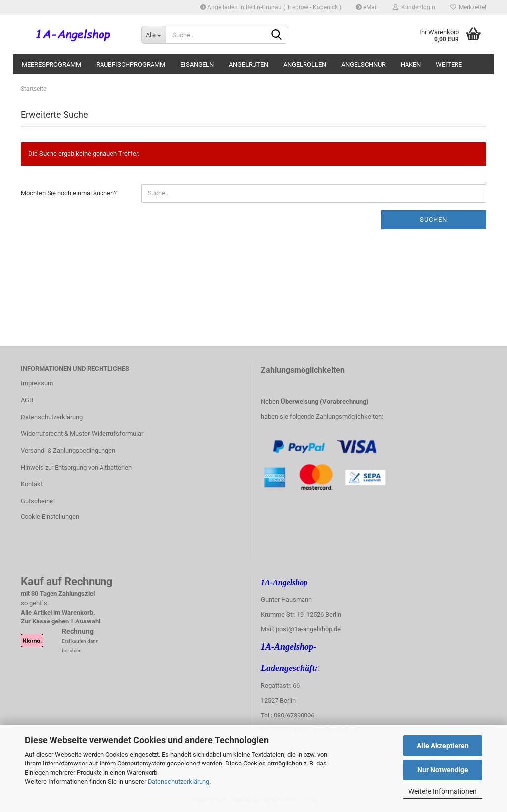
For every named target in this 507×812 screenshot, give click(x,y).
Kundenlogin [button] (414, 7)
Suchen (433, 219)
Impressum (37, 383)
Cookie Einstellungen (50, 516)
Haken (411, 65)
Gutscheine (37, 501)
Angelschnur (363, 65)
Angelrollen (305, 65)
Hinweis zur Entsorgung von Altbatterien (76, 467)
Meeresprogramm (51, 65)
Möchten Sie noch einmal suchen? (69, 193)
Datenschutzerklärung (178, 782)
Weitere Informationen (443, 791)
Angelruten (249, 65)
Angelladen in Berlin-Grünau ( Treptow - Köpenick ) (271, 7)
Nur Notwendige (443, 770)
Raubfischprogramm (131, 65)
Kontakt (32, 484)
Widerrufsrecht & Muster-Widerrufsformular (82, 434)
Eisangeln (197, 65)
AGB (27, 400)
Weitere (449, 65)
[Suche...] (153, 35)
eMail (367, 7)
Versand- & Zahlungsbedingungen (68, 451)
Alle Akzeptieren (443, 746)
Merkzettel (468, 7)
